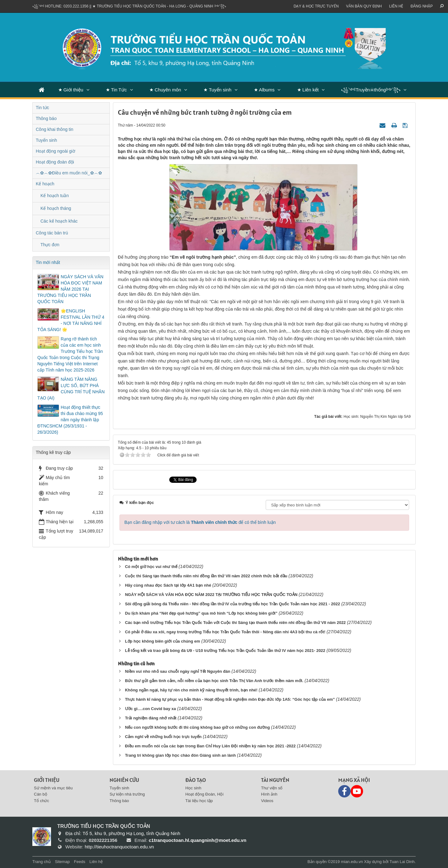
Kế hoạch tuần (55, 196)
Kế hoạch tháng (56, 208)
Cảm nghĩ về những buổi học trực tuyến (163, 737)
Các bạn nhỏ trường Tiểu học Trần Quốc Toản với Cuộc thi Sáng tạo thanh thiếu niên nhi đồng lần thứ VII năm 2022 (236, 623)
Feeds (80, 862)
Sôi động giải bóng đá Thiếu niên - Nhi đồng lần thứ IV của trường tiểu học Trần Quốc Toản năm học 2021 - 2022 (233, 604)
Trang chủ (42, 862)
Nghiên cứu (124, 780)
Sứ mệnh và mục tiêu (53, 788)
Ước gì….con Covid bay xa (151, 709)
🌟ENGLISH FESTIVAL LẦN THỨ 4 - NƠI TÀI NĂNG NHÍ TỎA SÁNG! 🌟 (71, 320)
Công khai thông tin (55, 129)
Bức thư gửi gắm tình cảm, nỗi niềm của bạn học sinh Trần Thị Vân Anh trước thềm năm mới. (214, 681)
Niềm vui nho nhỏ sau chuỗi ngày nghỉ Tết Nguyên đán (178, 671)
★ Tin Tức (116, 90)
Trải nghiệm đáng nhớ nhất (151, 718)
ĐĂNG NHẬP (422, 6)
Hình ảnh (269, 794)
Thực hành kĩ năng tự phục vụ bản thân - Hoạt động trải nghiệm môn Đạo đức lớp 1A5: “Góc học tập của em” (230, 699)
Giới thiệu (47, 780)
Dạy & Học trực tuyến (316, 6)
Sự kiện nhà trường (127, 794)
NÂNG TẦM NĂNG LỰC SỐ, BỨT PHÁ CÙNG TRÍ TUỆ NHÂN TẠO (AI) (71, 389)
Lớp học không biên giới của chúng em (163, 641)
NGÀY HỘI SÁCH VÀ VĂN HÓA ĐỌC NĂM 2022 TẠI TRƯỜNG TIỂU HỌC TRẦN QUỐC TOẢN (211, 595)
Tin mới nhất (48, 262)
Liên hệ (396, 6)
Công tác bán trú (52, 233)
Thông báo (46, 118)
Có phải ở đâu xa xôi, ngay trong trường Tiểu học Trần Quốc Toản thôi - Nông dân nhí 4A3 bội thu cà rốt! (225, 632)
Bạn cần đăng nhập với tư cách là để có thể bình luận (200, 522)
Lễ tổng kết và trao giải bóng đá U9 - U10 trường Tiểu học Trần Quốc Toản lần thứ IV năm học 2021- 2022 (225, 651)
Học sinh (193, 788)
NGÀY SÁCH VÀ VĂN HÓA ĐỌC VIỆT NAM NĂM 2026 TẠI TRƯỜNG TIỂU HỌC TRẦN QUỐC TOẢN (70, 289)
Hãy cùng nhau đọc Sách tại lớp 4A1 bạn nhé (168, 585)
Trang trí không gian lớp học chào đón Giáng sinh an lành (180, 755)
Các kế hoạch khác (59, 221)
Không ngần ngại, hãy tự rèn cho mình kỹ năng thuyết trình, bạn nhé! (191, 690)
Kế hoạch (45, 184)
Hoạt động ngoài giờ (56, 151)
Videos (267, 801)
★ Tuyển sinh (217, 90)
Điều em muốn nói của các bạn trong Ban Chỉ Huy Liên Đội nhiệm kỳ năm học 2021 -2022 (210, 746)
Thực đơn (50, 245)
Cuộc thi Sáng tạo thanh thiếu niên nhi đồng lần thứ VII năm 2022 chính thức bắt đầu (206, 576)
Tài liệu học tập (199, 801)
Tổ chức (42, 801)
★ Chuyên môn (165, 90)
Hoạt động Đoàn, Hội (205, 794)
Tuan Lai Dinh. (403, 862)
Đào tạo (196, 780)
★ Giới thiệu (71, 90)
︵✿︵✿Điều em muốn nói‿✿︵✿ (69, 173)
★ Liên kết (308, 90)
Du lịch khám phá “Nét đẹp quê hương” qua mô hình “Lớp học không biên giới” (201, 613)
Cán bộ (41, 794)
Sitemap (62, 862)
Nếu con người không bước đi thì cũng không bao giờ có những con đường (198, 727)
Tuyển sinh (46, 140)
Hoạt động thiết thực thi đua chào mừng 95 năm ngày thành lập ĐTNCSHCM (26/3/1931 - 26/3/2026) (70, 420)
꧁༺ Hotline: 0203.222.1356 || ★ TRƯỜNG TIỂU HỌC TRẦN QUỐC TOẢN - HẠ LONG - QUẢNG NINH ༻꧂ (129, 6)
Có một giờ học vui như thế (151, 567)
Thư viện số (272, 788)
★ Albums (264, 90)
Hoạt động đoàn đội (55, 162)
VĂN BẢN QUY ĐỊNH (364, 6)
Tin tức (42, 108)
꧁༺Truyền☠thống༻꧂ (371, 90)
